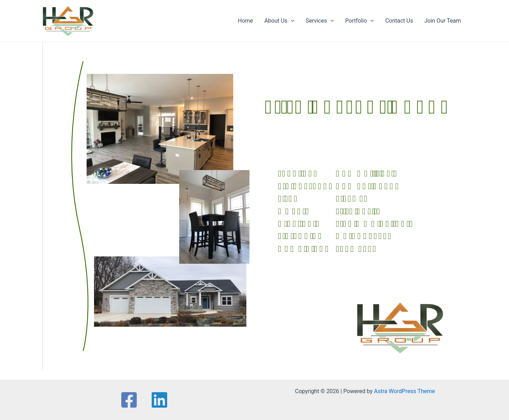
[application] (291, 21)
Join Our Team (443, 21)
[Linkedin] (159, 400)
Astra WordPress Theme (404, 391)
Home (245, 21)
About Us (279, 21)
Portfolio (360, 21)
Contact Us (399, 21)
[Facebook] (129, 400)
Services (320, 21)
